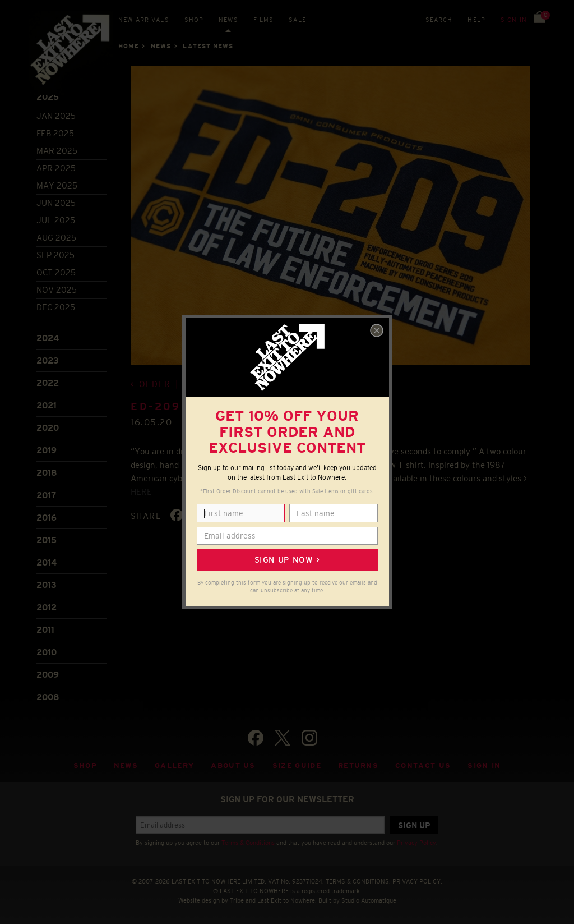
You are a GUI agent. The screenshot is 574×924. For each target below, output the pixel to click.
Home (128, 46)
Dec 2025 (56, 307)
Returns (358, 766)
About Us (233, 766)
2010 (47, 652)
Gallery (174, 766)
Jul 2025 (56, 220)
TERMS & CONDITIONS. (358, 881)
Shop (194, 20)
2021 (47, 405)
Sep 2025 (55, 255)
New (144, 20)
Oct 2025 (56, 272)
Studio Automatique (369, 900)
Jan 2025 (56, 116)
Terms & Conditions (248, 843)
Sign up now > (287, 560)
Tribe (237, 900)
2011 (45, 630)
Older (155, 384)
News (228, 20)
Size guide (297, 766)
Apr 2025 (56, 168)
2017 (46, 495)
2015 (47, 540)
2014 (47, 562)
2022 (48, 383)
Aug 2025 (56, 238)
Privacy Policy (416, 843)
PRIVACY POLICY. (417, 881)
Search (439, 20)
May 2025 (57, 185)
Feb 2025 (55, 133)
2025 (48, 97)
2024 (48, 338)
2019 (47, 450)
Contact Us (423, 766)
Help (476, 20)
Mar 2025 (57, 151)
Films (264, 20)
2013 (47, 585)
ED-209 (156, 407)
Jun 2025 (56, 203)
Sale (297, 20)
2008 (48, 697)
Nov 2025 (57, 290)
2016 (47, 518)
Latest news (208, 46)
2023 (48, 360)
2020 (48, 428)
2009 (48, 675)
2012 (47, 607)
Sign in (514, 20)
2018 (47, 473)
